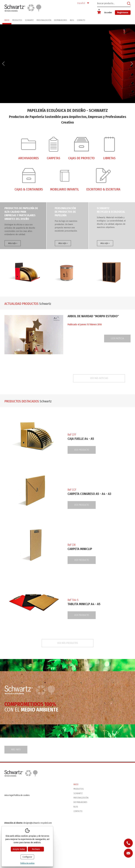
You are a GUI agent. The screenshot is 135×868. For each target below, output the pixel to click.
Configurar (27, 857)
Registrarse (123, 13)
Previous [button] (3, 64)
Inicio (7, 20)
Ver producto (82, 450)
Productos (17, 20)
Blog (72, 20)
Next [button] (132, 64)
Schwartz (29, 20)
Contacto (81, 20)
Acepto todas (19, 849)
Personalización (44, 20)
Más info (16, 750)
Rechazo (36, 849)
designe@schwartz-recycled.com (38, 823)
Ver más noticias (99, 378)
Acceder (108, 13)
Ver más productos (68, 643)
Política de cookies (22, 795)
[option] (67, 64)
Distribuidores (61, 20)
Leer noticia (117, 338)
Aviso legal (9, 795)
